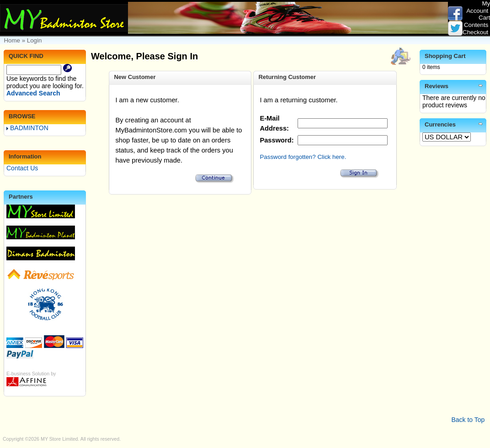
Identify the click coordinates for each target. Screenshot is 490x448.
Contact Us (22, 168)
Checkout (475, 32)
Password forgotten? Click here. (303, 157)
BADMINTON (27, 128)
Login (35, 40)
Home (12, 40)
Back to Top (468, 420)
